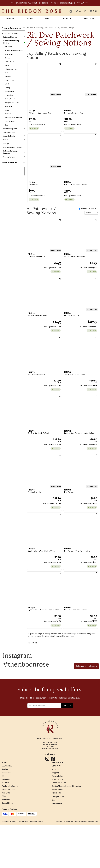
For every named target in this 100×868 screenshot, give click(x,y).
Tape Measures (10, 129)
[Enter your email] (46, 757)
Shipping (55, 825)
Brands (30, 19)
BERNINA (5, 837)
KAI (3, 215)
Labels (7, 88)
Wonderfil (5, 231)
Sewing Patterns (14, 167)
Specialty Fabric (14, 145)
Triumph (5, 227)
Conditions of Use (59, 837)
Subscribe (67, 757)
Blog (54, 855)
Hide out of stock (88, 209)
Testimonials (57, 859)
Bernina (4, 178)
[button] (80, 11)
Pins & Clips (9, 100)
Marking (7, 92)
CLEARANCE (7, 818)
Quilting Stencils (10, 104)
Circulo (4, 191)
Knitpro (4, 187)
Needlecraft (6, 825)
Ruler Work (8, 113)
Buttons (7, 60)
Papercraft (6, 833)
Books (14, 149)
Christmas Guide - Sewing (13, 157)
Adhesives (8, 48)
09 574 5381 (84, 3)
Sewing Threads (9, 141)
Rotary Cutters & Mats (12, 108)
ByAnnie (5, 199)
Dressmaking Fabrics (14, 137)
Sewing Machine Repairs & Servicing (66, 840)
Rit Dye (4, 182)
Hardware (8, 80)
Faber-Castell (7, 207)
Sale (47, 19)
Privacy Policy (57, 833)
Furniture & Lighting (9, 844)
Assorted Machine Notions (14, 52)
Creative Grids (7, 203)
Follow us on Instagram (86, 669)
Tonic (4, 223)
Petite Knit (5, 219)
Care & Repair (9, 64)
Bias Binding (9, 56)
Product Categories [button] (13, 28)
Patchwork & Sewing (35, 28)
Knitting (5, 822)
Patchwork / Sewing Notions (14, 43)
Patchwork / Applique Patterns (14, 162)
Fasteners (8, 76)
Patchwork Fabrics (14, 38)
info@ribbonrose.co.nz (50, 800)
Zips (6, 133)
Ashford (5, 195)
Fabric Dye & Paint (11, 72)
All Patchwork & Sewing (10, 34)
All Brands (6, 855)
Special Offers (7, 859)
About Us (55, 822)
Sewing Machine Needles (13, 125)
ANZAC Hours (57, 844)
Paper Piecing (10, 96)
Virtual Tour (89, 19)
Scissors (8, 121)
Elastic (7, 68)
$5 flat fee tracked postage (62, 3)
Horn (3, 211)
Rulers (7, 117)
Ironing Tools (9, 84)
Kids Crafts (6, 848)
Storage (6, 153)
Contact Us (66, 19)
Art (3, 829)
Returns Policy (57, 829)
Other (4, 851)
